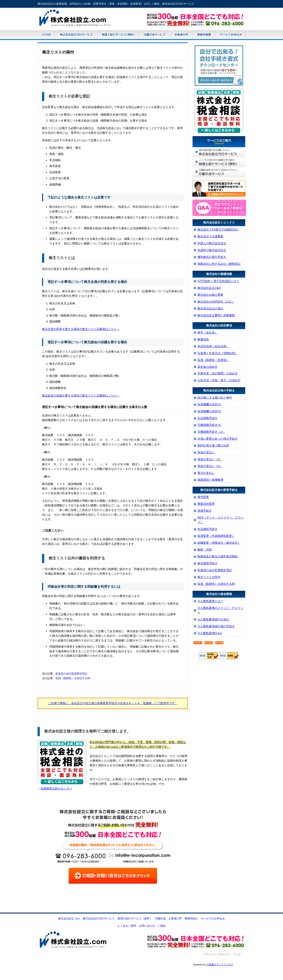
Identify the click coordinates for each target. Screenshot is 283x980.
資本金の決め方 (207, 367)
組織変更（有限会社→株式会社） (219, 543)
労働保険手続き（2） (211, 432)
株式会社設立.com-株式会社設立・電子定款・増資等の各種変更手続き (82, 20)
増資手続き (205, 511)
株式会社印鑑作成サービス (219, 172)
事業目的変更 (206, 504)
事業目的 (203, 339)
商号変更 (203, 497)
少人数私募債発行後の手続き (216, 626)
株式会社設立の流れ (210, 308)
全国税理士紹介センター (56, 788)
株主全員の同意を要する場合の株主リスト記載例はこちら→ (81, 329)
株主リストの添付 (209, 577)
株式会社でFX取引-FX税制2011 (218, 230)
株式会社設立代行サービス (76, 35)
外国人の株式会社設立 (212, 243)
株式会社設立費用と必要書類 (216, 315)
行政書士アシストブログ (220, 965)
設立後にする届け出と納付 (215, 398)
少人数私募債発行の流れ (213, 619)
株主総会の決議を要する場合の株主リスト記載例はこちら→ (81, 396)
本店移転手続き (207, 529)
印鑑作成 (160, 919)
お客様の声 (181, 35)
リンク (237, 954)
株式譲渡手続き (207, 563)
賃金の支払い (206, 452)
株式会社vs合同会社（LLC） (216, 302)
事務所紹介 (204, 35)
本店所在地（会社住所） (213, 346)
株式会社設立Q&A (209, 288)
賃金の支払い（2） (210, 459)
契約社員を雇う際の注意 (213, 445)
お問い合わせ (197, 932)
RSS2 (209, 643)
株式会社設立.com (47, 35)
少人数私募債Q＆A (210, 633)
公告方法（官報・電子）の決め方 (219, 380)
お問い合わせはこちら (197, 23)
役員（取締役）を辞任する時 (73, 678)
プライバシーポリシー (217, 954)
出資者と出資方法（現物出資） (218, 353)
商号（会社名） (207, 333)
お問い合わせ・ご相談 (152, 926)
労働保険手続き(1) (209, 425)
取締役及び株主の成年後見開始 (218, 556)
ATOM (219, 643)
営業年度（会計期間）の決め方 (218, 373)
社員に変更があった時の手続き (218, 439)
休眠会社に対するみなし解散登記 (219, 264)
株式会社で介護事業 (210, 236)
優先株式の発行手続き (212, 257)
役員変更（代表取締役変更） (216, 536)
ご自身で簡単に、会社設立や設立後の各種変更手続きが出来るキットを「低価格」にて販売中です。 (113, 703)
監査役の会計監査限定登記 (71, 674)
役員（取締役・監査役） (213, 360)
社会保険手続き (207, 418)
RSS (198, 643)
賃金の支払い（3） (210, 466)
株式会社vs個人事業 (210, 295)
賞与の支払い (206, 473)
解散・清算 (205, 550)
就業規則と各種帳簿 (210, 480)
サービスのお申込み (230, 35)
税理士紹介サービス (219, 162)
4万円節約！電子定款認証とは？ (218, 281)
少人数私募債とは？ (210, 601)
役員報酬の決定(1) (209, 404)
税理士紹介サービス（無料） (118, 35)
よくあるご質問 (127, 926)
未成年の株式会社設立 (212, 250)
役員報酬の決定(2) (209, 411)
